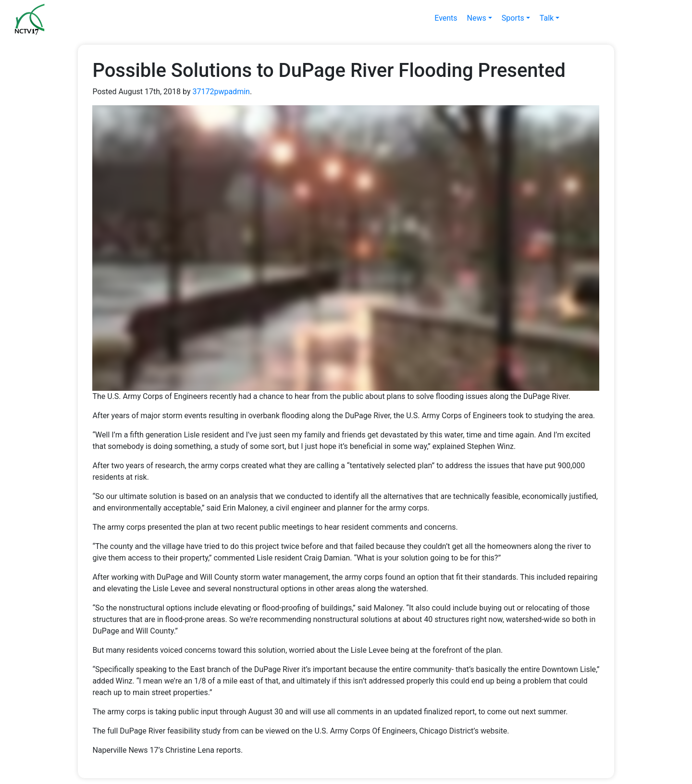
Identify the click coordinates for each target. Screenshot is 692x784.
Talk (547, 18)
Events (446, 18)
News (477, 18)
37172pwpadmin (221, 92)
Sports (513, 18)
